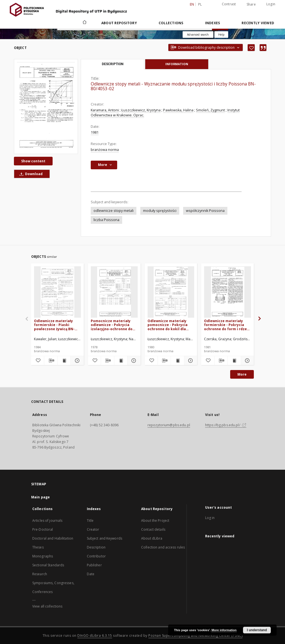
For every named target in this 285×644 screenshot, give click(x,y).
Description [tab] (113, 64)
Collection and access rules (163, 547)
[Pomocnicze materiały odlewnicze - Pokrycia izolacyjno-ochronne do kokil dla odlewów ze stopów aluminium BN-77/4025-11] (114, 292)
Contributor (96, 556)
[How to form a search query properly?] (221, 35)
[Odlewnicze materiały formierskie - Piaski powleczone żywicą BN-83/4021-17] (57, 292)
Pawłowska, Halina (178, 110)
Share (251, 4)
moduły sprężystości (160, 211)
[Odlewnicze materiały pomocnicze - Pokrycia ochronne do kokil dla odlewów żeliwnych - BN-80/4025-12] (171, 292)
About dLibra (152, 538)
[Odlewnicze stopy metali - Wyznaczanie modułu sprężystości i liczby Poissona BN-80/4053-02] (46, 106)
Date (91, 574)
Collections (171, 23)
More (242, 374)
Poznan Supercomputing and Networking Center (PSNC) (195, 636)
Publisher (94, 565)
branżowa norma (105, 150)
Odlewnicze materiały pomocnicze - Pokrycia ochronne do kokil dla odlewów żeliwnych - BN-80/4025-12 (169, 325)
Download (30, 174)
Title (90, 521)
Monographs (43, 556)
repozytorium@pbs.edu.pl (169, 425)
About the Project (155, 521)
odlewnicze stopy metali (114, 211)
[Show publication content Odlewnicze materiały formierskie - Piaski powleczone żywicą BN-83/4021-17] (64, 361)
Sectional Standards (48, 565)
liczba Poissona (106, 220)
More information (224, 630)
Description (96, 547)
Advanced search (198, 35)
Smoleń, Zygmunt (210, 110)
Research (40, 574)
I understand (257, 630)
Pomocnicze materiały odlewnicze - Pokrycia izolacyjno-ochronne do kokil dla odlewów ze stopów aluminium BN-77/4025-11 (112, 325)
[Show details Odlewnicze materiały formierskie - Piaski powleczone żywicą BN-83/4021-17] (76, 361)
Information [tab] (177, 64)
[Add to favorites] (251, 48)
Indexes (213, 23)
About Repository (119, 23)
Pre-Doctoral (43, 529)
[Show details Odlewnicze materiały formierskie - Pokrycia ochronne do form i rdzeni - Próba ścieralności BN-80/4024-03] (247, 361)
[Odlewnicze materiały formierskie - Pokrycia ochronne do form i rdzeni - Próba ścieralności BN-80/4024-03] (228, 292)
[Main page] (84, 23)
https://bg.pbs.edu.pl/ (226, 425)
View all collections (47, 606)
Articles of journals (47, 521)
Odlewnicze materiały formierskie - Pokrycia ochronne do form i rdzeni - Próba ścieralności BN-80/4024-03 (227, 325)
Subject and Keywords (105, 538)
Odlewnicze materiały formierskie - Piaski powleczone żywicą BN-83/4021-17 (54, 325)
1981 (95, 132)
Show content (33, 161)
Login (271, 4)
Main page (40, 497)
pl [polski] (200, 4)
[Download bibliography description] (51, 361)
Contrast (229, 4)
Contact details (153, 529)
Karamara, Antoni (105, 110)
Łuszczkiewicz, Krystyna (141, 110)
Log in (210, 518)
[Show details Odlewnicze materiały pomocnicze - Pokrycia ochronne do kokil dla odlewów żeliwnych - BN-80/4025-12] (190, 361)
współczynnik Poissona (205, 211)
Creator (93, 529)
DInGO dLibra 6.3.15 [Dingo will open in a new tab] (95, 636)
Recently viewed (258, 23)
